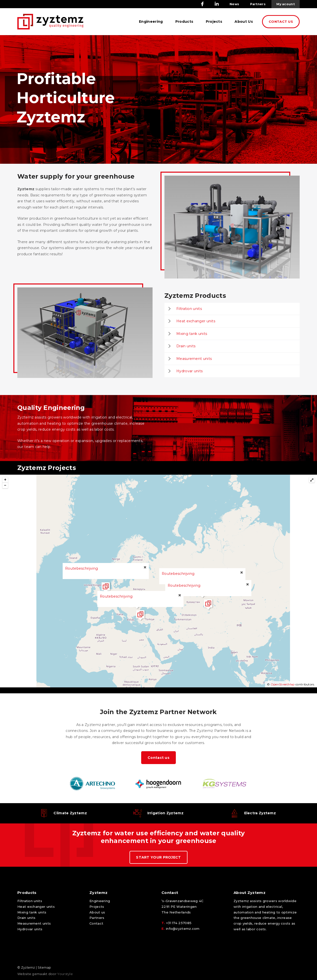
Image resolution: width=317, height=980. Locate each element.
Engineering (151, 22)
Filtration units (189, 309)
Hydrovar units (189, 371)
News (234, 4)
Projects (214, 22)
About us (97, 912)
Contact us (158, 758)
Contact (96, 923)
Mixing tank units (192, 334)
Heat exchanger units (196, 321)
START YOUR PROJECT (158, 857)
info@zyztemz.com (183, 929)
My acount (286, 4)
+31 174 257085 (179, 923)
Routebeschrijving (178, 574)
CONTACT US (281, 22)
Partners (258, 4)
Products (184, 22)
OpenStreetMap (283, 684)
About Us (244, 22)
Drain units (186, 346)
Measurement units (194, 359)
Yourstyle (65, 974)
